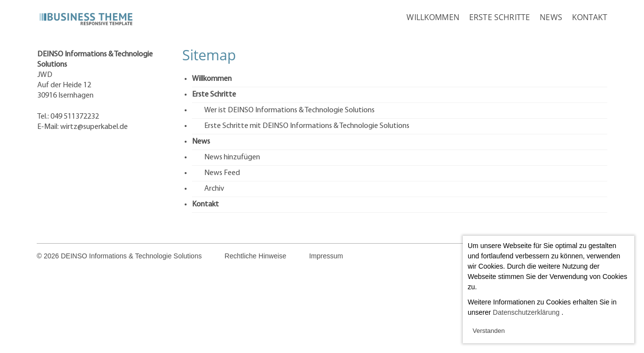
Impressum (326, 256)
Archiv (214, 189)
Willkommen (433, 17)
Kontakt (590, 17)
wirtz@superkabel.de (94, 127)
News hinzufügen (232, 157)
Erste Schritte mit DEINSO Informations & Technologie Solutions (307, 126)
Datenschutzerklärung (526, 312)
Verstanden (489, 331)
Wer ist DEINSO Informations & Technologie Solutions (289, 110)
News (551, 17)
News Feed (222, 173)
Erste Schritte (500, 17)
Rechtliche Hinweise (256, 256)
